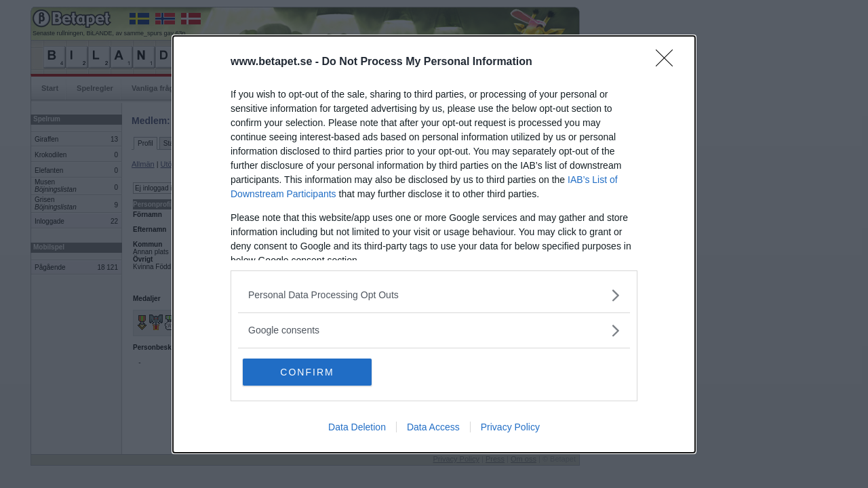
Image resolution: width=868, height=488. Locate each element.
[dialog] (434, 244)
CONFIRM (307, 372)
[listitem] (434, 295)
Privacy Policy (510, 427)
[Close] (669, 62)
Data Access (433, 427)
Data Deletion (357, 427)
